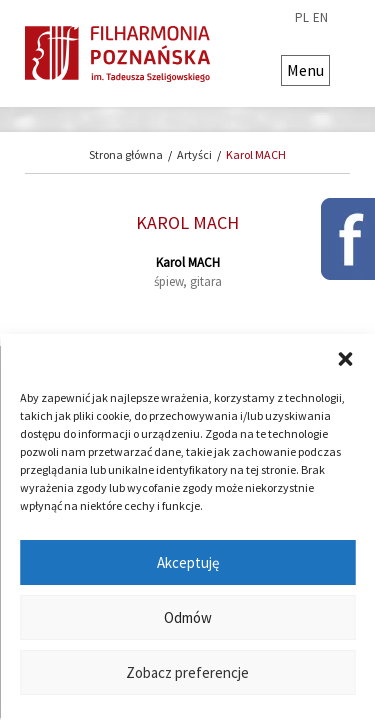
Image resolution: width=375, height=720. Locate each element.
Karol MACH (256, 154)
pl (302, 18)
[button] (345, 359)
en (320, 18)
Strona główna (126, 154)
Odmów (188, 617)
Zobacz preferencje (187, 672)
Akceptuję (188, 562)
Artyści (194, 154)
